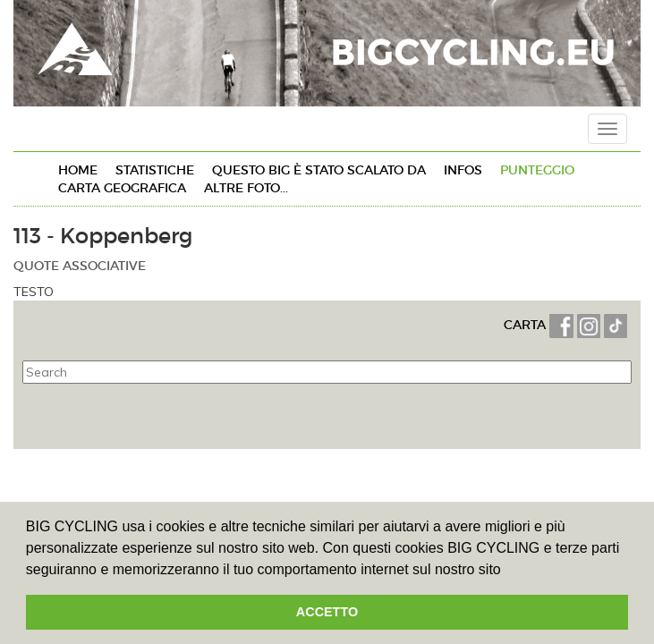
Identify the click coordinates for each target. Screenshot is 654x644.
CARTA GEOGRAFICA (122, 188)
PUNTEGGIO (537, 170)
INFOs (463, 170)
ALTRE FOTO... (246, 188)
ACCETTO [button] (327, 612)
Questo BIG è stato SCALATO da (319, 170)
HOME (78, 170)
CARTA (527, 325)
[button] (507, 571)
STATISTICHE (155, 170)
